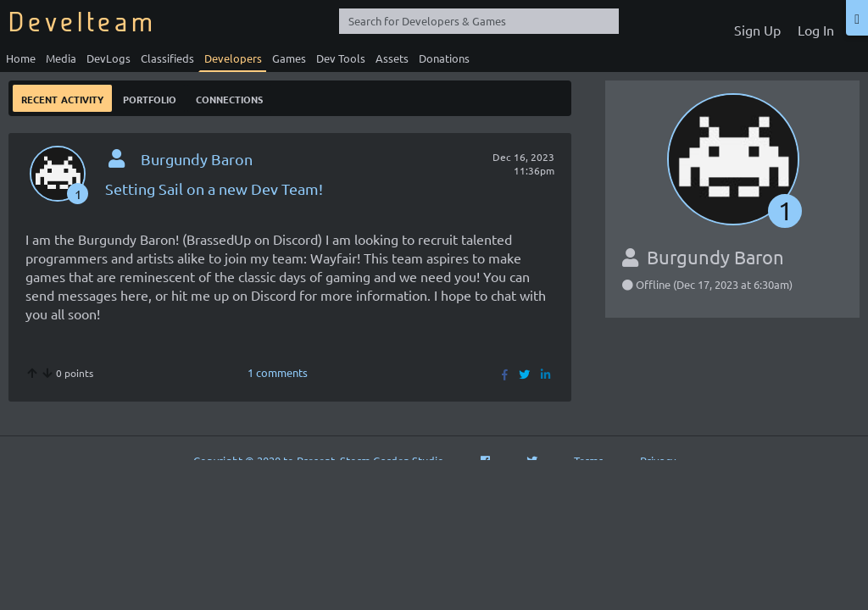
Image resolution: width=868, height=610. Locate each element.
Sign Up (757, 30)
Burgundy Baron (197, 159)
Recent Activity (62, 98)
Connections (229, 98)
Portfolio (150, 98)
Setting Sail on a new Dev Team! (214, 189)
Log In (816, 30)
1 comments (278, 372)
